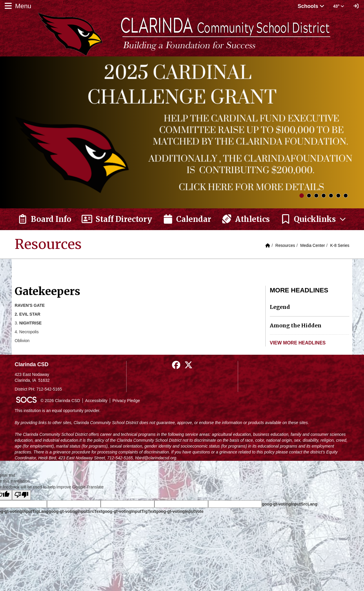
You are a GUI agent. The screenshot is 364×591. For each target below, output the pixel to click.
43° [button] (339, 6)
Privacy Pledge (126, 401)
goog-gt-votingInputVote (180, 511)
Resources (285, 245)
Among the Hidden (296, 325)
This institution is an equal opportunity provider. (58, 411)
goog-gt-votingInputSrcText (75, 511)
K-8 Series (340, 245)
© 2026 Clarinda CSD (60, 401)
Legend (280, 307)
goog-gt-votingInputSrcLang (290, 504)
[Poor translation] (21, 495)
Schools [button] (311, 6)
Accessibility (96, 401)
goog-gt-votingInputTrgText (129, 511)
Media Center (313, 245)
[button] (314, 219)
